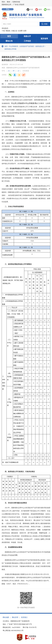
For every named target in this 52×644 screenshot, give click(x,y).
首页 (9, 36)
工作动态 (27, 41)
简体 (3, 2)
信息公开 (27, 36)
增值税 (8, 31)
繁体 (9, 2)
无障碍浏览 (16, 2)
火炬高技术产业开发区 (27, 46)
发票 (25, 31)
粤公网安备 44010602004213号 (13, 631)
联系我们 (24, 617)
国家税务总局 (6, 5)
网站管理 (15, 617)
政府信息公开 (40, 46)
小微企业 (14, 31)
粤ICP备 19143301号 (30, 627)
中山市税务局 (13, 46)
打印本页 (26, 71)
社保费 (20, 31)
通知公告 (9, 41)
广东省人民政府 (19, 5)
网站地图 (6, 617)
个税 (3, 31)
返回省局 (44, 39)
